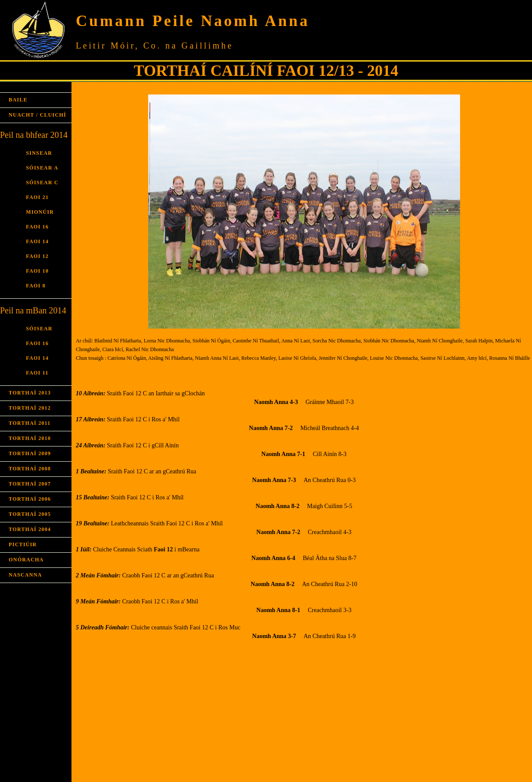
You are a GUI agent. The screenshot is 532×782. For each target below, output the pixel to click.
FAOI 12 (37, 256)
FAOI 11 (37, 373)
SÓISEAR (39, 329)
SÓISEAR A (42, 168)
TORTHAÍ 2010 (30, 438)
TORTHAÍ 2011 (30, 423)
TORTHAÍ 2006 (30, 499)
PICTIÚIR (23, 544)
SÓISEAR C (42, 182)
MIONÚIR (40, 212)
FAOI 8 (36, 286)
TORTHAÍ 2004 (30, 529)
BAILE (18, 100)
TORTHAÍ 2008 (30, 469)
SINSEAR (39, 153)
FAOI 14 (37, 241)
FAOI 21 (37, 197)
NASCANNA (25, 575)
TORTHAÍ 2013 (30, 393)
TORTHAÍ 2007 (30, 484)
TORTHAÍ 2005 (30, 514)
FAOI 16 (37, 227)
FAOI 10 (37, 271)
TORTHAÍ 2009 (30, 453)
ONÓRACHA (26, 560)
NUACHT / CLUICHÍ (37, 115)
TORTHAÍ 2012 (30, 408)
